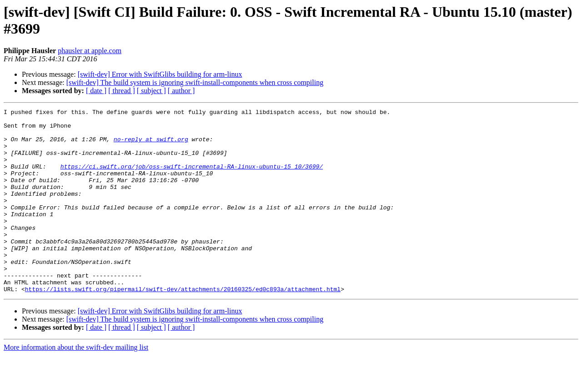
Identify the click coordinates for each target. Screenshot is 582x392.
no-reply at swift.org (151, 146)
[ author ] (181, 91)
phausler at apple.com (90, 51)
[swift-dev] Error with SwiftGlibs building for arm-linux (160, 74)
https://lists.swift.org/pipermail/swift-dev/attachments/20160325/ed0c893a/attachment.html (183, 326)
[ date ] (96, 91)
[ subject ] (151, 91)
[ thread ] (122, 91)
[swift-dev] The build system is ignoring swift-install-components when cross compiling (195, 82)
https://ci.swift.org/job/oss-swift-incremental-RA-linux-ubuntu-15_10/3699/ (192, 179)
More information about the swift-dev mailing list (76, 384)
